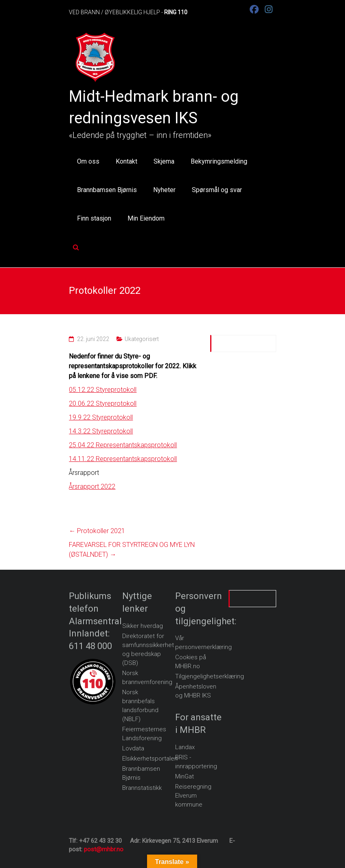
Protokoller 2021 (97, 531)
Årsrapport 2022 (92, 486)
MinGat (185, 776)
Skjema (164, 161)
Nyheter (164, 190)
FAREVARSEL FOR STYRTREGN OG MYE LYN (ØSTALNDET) (132, 550)
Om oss (88, 161)
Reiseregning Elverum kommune (193, 796)
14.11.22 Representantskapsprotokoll (123, 459)
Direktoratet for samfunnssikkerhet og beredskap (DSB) (148, 649)
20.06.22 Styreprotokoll (103, 403)
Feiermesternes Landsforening (144, 734)
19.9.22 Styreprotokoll (101, 417)
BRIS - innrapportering (196, 762)
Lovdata (133, 748)
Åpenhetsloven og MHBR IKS (196, 691)
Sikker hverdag (143, 626)
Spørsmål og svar (217, 190)
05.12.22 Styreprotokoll (103, 390)
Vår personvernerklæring (203, 643)
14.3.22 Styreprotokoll (101, 431)
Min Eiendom (146, 218)
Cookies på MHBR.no (191, 662)
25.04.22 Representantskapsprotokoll (123, 445)
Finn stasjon (94, 218)
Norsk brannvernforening (147, 678)
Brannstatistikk (142, 788)
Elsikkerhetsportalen (150, 759)
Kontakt (126, 161)
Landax (185, 747)
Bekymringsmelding (219, 161)
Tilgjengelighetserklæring (210, 676)
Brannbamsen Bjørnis (107, 190)
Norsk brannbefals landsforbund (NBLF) (140, 706)
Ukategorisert (142, 339)
